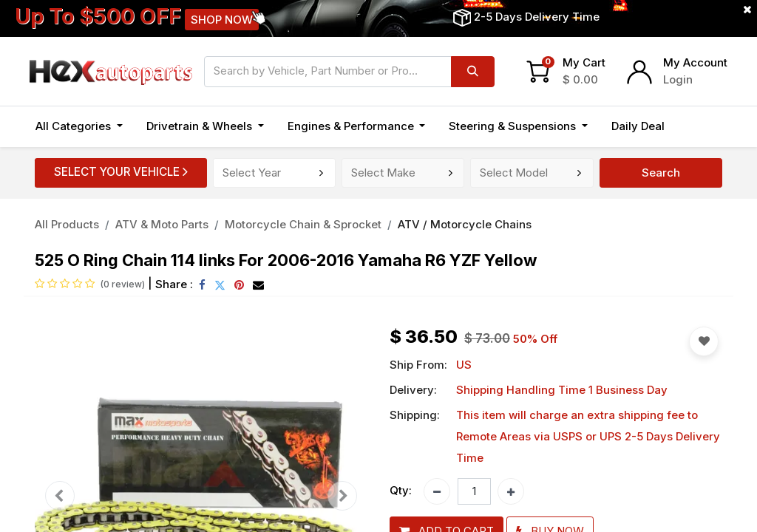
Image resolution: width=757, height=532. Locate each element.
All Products (67, 224)
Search (661, 173)
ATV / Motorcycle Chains (465, 224)
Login (678, 79)
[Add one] (511, 491)
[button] (693, 127)
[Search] (473, 72)
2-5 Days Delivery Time (537, 17)
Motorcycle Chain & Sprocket (303, 224)
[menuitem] (638, 127)
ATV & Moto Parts (162, 224)
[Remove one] (437, 491)
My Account (695, 62)
